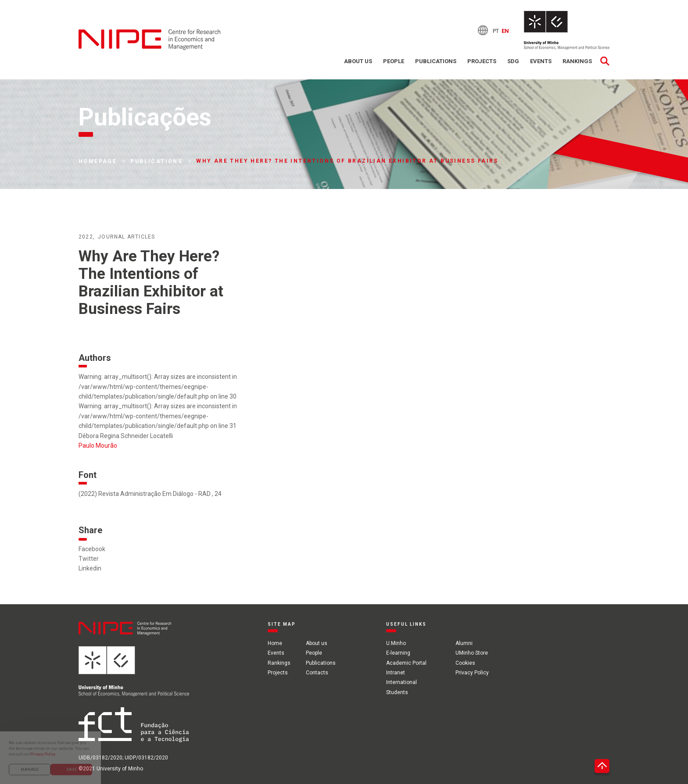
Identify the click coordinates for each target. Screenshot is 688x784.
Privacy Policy (472, 673)
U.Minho (396, 643)
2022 (86, 237)
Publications (436, 61)
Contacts (317, 673)
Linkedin (90, 568)
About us (358, 61)
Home (275, 643)
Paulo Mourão (98, 445)
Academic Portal (406, 663)
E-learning (398, 653)
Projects (482, 61)
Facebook (92, 549)
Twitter (89, 559)
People (394, 61)
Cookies (465, 663)
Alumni (464, 643)
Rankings (577, 61)
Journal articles (126, 237)
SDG (513, 61)
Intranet (396, 673)
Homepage (98, 161)
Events (541, 61)
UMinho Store (472, 653)
